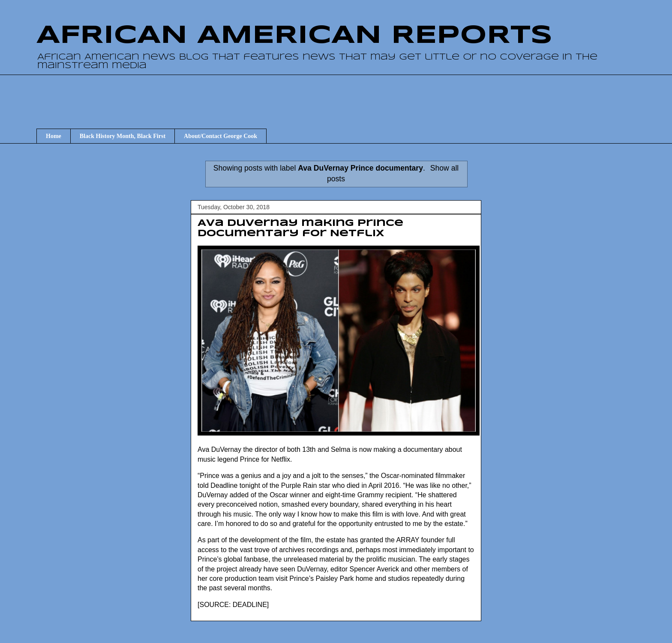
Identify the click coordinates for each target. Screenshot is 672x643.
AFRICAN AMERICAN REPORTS (294, 36)
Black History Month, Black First (123, 136)
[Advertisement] (336, 94)
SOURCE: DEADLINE (233, 605)
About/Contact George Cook (220, 136)
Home (54, 136)
